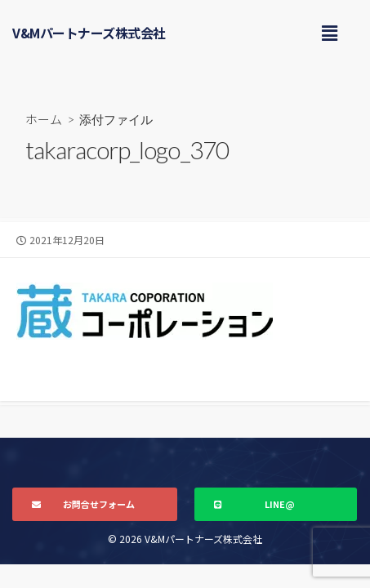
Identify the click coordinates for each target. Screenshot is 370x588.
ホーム (44, 119)
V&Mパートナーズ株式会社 (89, 33)
